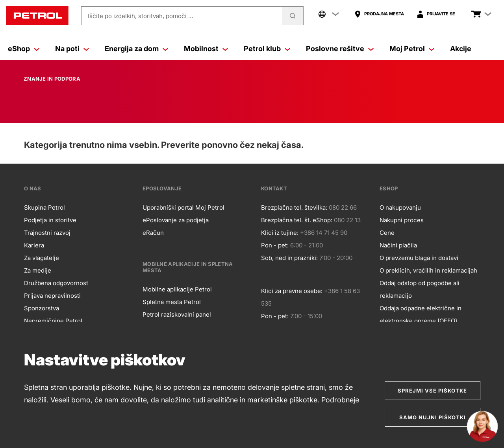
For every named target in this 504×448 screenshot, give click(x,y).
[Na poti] (86, 49)
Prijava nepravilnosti (52, 296)
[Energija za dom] (165, 49)
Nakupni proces (402, 220)
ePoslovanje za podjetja (176, 220)
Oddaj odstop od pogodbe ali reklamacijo (420, 289)
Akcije (461, 49)
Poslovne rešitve (335, 49)
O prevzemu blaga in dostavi (419, 258)
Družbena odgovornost (56, 283)
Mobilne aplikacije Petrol (177, 289)
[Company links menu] (329, 14)
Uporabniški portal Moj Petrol (183, 207)
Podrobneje (340, 400)
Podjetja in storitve (50, 220)
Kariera (34, 245)
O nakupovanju (400, 207)
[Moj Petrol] (432, 49)
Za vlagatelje (42, 258)
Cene (387, 233)
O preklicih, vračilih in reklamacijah (428, 270)
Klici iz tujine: (280, 233)
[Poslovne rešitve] (371, 49)
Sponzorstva (42, 308)
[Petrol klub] (287, 49)
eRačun (153, 233)
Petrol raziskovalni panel (177, 314)
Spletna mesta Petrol (172, 302)
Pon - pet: (275, 245)
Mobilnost (201, 49)
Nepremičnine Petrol (53, 321)
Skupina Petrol (44, 207)
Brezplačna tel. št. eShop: (297, 220)
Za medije (38, 270)
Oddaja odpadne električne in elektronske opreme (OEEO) (421, 314)
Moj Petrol (407, 49)
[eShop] (37, 49)
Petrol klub (262, 49)
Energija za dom (132, 49)
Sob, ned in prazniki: (289, 258)
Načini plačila (398, 245)
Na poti (67, 49)
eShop (19, 49)
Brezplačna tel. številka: (294, 207)
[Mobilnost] (225, 49)
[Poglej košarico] (476, 14)
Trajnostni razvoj (47, 233)
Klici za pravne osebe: (292, 291)
